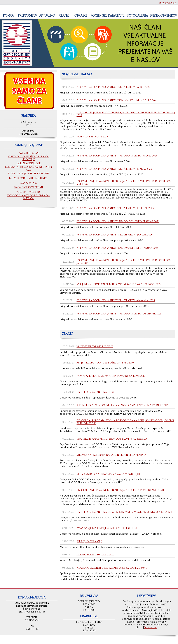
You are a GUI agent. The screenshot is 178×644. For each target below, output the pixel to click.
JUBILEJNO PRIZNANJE (89, 541)
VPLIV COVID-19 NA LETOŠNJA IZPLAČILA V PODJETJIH (108, 474)
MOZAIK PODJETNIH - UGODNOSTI (29, 174)
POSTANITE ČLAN (29, 153)
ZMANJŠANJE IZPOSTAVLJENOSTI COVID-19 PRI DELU (107, 528)
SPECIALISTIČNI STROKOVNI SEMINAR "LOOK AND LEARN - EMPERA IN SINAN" (122, 405)
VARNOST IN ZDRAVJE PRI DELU (95, 347)
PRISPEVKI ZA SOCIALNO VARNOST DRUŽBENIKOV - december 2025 (116, 300)
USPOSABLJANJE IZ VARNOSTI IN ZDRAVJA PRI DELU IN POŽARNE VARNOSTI (120, 490)
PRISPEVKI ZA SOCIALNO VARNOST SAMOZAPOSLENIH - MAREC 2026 (117, 156)
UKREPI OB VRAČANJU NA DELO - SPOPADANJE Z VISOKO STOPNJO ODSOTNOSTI (124, 512)
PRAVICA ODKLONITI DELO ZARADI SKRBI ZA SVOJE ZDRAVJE (112, 568)
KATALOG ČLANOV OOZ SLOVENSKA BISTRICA (29, 197)
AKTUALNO (47, 16)
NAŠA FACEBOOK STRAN (29, 187)
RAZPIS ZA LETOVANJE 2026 (92, 137)
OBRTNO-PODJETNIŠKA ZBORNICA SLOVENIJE (29, 158)
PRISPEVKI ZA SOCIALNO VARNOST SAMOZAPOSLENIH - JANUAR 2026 (117, 248)
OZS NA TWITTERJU (29, 192)
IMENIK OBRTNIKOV (163, 16)
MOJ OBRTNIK (29, 183)
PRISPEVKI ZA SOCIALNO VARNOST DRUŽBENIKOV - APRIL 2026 (113, 87)
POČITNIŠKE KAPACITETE (107, 16)
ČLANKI (64, 16)
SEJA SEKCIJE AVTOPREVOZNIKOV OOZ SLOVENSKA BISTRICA (112, 439)
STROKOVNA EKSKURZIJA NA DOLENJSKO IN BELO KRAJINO (111, 455)
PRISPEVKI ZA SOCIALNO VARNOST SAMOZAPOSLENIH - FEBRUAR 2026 (118, 221)
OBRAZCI (80, 16)
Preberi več (150, 627)
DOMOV (8, 16)
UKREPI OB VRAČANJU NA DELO (95, 392)
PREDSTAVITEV (27, 16)
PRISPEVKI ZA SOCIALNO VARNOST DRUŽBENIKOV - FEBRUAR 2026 (115, 208)
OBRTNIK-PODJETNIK (29, 163)
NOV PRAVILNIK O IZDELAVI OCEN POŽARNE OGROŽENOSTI (112, 376)
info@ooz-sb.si (168, 3)
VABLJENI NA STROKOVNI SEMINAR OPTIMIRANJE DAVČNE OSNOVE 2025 (119, 284)
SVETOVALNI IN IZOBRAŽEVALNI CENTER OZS (29, 168)
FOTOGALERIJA (137, 16)
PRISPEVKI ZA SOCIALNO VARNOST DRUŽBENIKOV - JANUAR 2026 (115, 235)
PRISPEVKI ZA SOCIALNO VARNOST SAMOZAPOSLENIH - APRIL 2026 (116, 100)
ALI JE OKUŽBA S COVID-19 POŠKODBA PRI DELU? (105, 363)
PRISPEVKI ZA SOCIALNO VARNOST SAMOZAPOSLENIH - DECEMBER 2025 (119, 314)
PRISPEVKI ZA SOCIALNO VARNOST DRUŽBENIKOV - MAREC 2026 (114, 169)
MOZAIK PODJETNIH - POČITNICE (29, 178)
